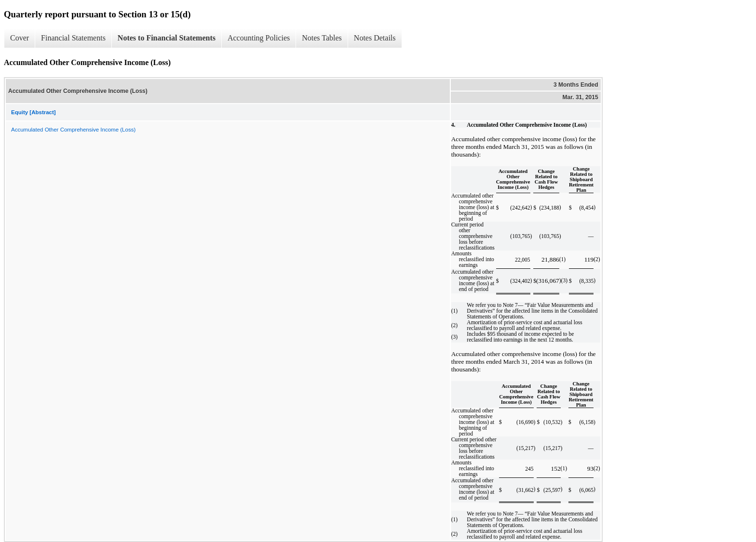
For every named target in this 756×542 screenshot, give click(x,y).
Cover (20, 38)
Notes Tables (322, 38)
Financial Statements (73, 38)
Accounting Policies (259, 38)
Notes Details (375, 38)
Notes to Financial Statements (167, 38)
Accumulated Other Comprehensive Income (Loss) (73, 130)
